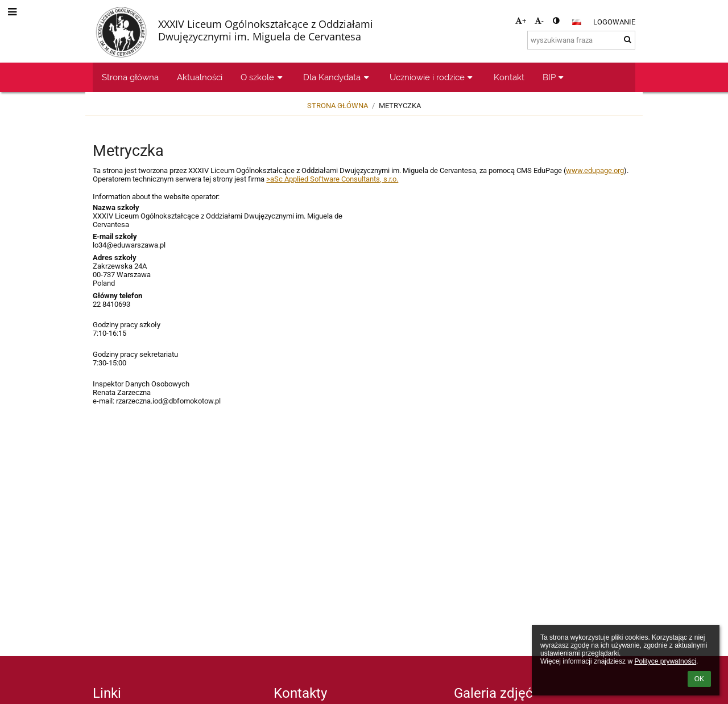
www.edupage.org (595, 170)
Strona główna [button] (130, 77)
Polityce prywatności (665, 661)
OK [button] (699, 679)
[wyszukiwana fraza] (581, 40)
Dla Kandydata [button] (337, 77)
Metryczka (400, 106)
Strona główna (338, 106)
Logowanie (614, 22)
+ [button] (521, 21)
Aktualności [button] (200, 77)
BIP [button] (555, 77)
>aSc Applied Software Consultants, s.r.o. (332, 179)
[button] (577, 22)
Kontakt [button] (509, 77)
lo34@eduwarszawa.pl (129, 245)
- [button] (539, 21)
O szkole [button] (263, 77)
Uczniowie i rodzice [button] (433, 77)
